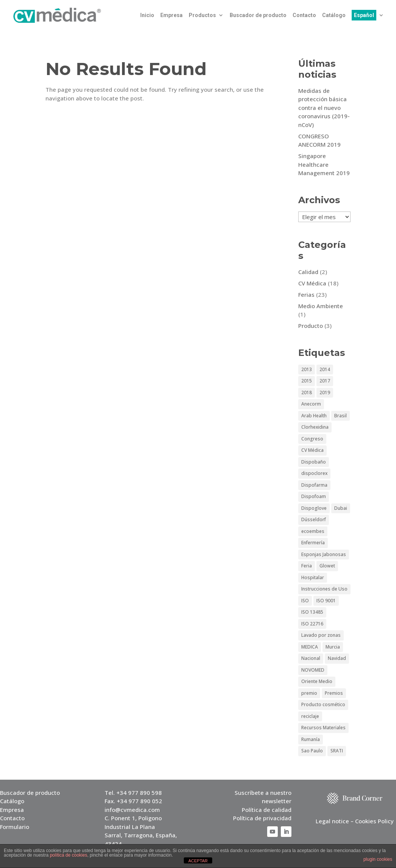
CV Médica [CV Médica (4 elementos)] (312, 450)
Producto (311, 326)
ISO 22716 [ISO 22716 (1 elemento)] (312, 624)
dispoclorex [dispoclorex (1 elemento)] (314, 473)
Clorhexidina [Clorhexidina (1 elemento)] (315, 427)
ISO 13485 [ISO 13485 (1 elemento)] (312, 612)
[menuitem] (368, 21)
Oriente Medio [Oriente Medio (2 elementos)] (317, 681)
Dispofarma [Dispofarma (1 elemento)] (314, 485)
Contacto (304, 15)
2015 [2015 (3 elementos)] (307, 381)
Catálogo (334, 15)
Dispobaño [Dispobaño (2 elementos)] (314, 462)
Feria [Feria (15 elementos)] (307, 566)
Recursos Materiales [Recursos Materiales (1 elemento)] (323, 728)
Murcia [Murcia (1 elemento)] (333, 647)
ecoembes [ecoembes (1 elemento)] (313, 531)
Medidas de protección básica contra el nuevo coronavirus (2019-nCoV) (324, 108)
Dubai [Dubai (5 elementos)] (341, 508)
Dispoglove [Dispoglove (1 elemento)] (314, 508)
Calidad (308, 272)
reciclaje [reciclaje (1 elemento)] (310, 716)
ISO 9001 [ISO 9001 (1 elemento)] (326, 601)
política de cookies (68, 855)
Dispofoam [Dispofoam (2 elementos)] (314, 496)
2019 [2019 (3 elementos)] (325, 392)
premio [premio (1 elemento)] (309, 693)
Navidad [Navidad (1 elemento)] (337, 658)
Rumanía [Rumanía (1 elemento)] (311, 739)
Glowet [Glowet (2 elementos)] (327, 566)
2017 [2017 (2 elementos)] (325, 381)
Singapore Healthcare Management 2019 (324, 164)
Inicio (147, 15)
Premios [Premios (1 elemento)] (334, 693)
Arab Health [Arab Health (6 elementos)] (314, 416)
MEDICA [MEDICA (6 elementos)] (310, 647)
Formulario (15, 827)
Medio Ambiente (321, 306)
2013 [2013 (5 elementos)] (307, 369)
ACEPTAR (198, 861)
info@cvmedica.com (132, 810)
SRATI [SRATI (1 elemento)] (337, 751)
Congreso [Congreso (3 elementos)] (312, 439)
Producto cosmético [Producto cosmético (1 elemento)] (323, 704)
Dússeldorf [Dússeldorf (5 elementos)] (314, 519)
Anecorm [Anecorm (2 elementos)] (311, 404)
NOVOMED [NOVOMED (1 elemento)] (313, 670)
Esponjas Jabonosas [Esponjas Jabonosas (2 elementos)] (324, 554)
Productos (202, 15)
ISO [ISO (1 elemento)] (305, 601)
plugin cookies (378, 859)
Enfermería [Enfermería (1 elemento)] (313, 543)
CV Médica (312, 283)
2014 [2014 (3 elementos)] (325, 369)
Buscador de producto (258, 15)
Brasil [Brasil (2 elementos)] (340, 416)
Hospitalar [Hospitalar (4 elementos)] (313, 577)
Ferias (306, 295)
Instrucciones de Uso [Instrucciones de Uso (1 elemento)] (324, 589)
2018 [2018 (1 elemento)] (307, 392)
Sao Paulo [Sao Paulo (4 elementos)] (312, 751)
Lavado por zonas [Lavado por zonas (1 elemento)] (321, 635)
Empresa (171, 15)
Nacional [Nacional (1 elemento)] (311, 658)
